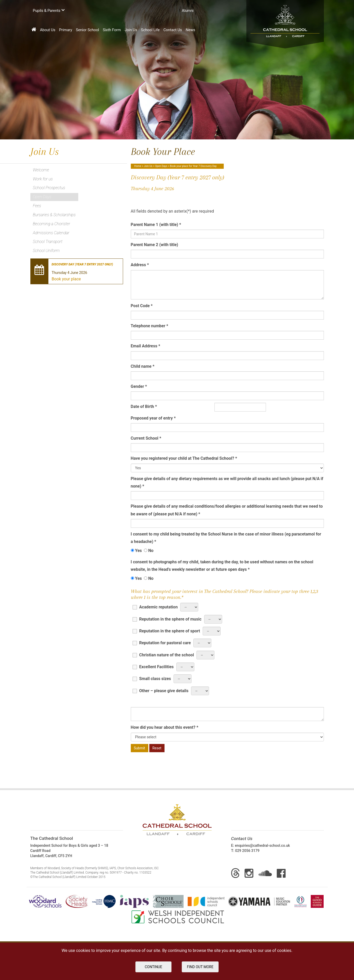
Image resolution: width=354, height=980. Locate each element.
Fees (37, 206)
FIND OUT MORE (200, 967)
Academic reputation (155, 607)
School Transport (48, 242)
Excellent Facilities (153, 667)
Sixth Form (112, 30)
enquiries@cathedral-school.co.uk (262, 845)
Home (138, 166)
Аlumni (188, 11)
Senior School (88, 30)
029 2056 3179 (247, 851)
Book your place (66, 279)
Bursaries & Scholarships (54, 215)
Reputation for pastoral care (162, 643)
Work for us (43, 179)
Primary (66, 30)
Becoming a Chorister (52, 224)
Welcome (41, 170)
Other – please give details (161, 691)
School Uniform (46, 251)
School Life (150, 30)
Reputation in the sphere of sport (166, 631)
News (190, 30)
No (149, 551)
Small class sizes (152, 679)
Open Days (161, 166)
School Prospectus (49, 188)
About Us (48, 30)
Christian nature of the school (163, 655)
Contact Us (173, 30)
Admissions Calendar (51, 233)
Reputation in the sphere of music (167, 619)
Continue (153, 967)
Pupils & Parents (49, 10)
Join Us (131, 30)
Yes (136, 551)
